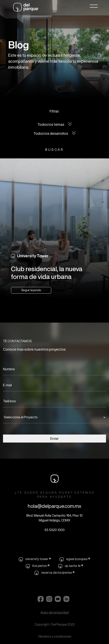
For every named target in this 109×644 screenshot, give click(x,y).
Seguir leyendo (31, 290)
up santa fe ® (71, 566)
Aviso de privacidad (55, 612)
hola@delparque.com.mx (54, 506)
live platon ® (38, 566)
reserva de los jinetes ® (55, 573)
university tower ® (35, 559)
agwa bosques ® (75, 559)
